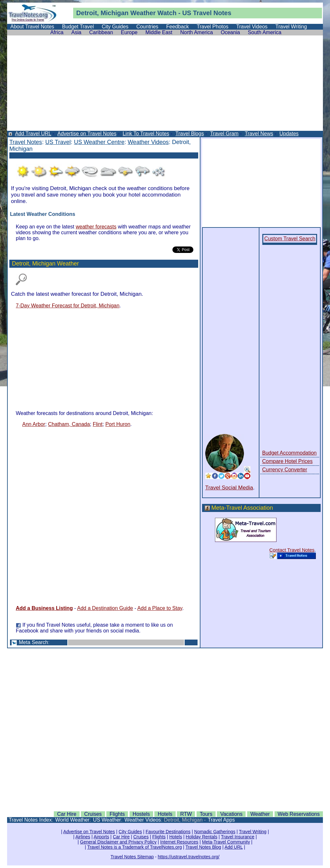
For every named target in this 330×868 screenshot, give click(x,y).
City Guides (115, 27)
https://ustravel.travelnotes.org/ (189, 857)
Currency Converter (285, 470)
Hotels (165, 814)
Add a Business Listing (44, 608)
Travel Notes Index (30, 820)
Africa (57, 32)
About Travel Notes (32, 27)
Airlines (83, 837)
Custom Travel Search (290, 239)
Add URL (234, 847)
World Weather (73, 820)
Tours (206, 814)
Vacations (231, 814)
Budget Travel (78, 27)
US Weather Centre (99, 142)
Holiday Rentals (201, 837)
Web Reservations (299, 814)
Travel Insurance (238, 837)
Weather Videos (148, 142)
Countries (147, 27)
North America (196, 32)
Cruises (93, 814)
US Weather (107, 820)
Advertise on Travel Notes (87, 134)
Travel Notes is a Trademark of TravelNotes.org (135, 847)
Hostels (141, 814)
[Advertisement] (165, 86)
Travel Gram (224, 134)
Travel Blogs (189, 134)
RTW (186, 814)
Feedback (178, 27)
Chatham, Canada (69, 424)
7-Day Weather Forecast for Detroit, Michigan (68, 306)
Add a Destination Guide (105, 608)
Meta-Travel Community (226, 842)
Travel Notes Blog (203, 847)
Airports (101, 837)
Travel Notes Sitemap (132, 857)
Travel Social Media (229, 488)
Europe (129, 32)
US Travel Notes (207, 13)
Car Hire (67, 814)
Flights (117, 814)
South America (265, 32)
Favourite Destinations (168, 832)
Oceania (230, 32)
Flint (98, 424)
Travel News (259, 134)
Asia (76, 32)
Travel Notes (26, 142)
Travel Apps (221, 820)
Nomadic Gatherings (215, 832)
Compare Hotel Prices (287, 461)
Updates (289, 134)
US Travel (58, 142)
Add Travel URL (33, 134)
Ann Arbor (34, 424)
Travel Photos (213, 27)
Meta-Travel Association (242, 508)
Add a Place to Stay (160, 608)
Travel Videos (252, 27)
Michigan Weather (56, 264)
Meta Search (33, 642)
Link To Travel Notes (146, 134)
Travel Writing (291, 27)
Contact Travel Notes (292, 550)
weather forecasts (96, 227)
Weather (143, 13)
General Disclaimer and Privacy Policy (118, 842)
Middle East (159, 32)
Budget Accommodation (289, 453)
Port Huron (118, 424)
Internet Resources (179, 842)
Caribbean (101, 32)
